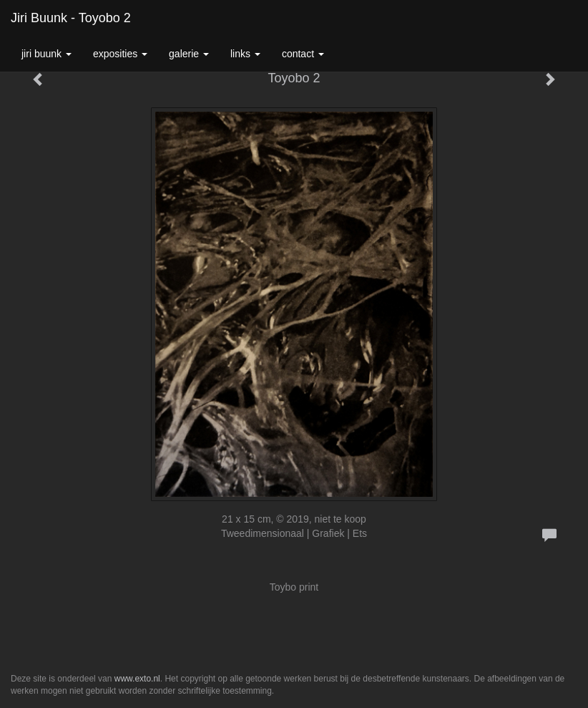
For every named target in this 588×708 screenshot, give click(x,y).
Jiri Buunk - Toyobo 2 (71, 18)
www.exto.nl (137, 679)
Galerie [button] (189, 54)
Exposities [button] (120, 54)
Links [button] (245, 54)
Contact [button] (303, 54)
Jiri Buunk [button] (46, 54)
